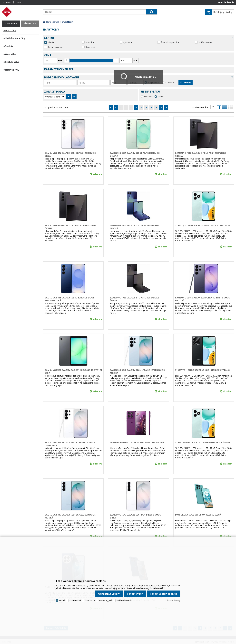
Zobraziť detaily (172, 600)
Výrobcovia (30, 24)
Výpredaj (128, 42)
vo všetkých (170, 82)
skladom (148, 97)
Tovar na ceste (55, 47)
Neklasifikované (124, 600)
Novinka (90, 42)
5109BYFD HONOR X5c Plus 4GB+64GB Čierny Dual (203, 370)
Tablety (9, 46)
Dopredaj (90, 47)
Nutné (62, 600)
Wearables (11, 54)
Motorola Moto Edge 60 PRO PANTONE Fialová (137, 442)
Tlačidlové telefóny (15, 38)
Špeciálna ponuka (170, 42)
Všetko (51, 42)
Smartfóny (11, 30)
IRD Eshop (20, 12)
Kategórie (11, 24)
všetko (161, 97)
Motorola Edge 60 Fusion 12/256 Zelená (198, 515)
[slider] (67, 60)
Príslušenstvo (12, 62)
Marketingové (106, 600)
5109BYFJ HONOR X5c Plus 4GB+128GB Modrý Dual (203, 225)
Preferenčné (75, 600)
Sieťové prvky (12, 70)
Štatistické (90, 600)
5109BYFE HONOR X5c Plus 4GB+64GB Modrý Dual (203, 442)
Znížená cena (205, 42)
